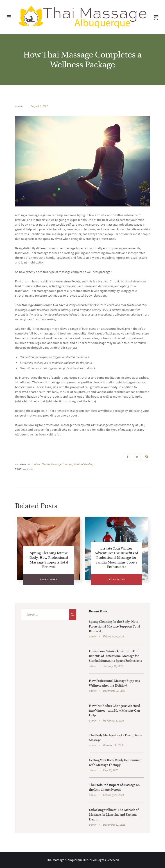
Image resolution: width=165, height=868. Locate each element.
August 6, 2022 (39, 106)
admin (19, 106)
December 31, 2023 (114, 825)
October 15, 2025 (113, 745)
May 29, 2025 (111, 770)
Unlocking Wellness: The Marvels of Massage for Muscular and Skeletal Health (114, 815)
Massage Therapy (62, 464)
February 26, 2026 (113, 636)
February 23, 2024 (113, 795)
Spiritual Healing (83, 464)
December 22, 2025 (114, 691)
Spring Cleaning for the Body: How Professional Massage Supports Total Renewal (114, 627)
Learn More (49, 579)
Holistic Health (41, 464)
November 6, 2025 (114, 720)
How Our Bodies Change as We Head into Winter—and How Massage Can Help (114, 711)
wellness (28, 469)
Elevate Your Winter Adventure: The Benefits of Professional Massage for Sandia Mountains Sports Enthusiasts (116, 558)
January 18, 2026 (113, 666)
